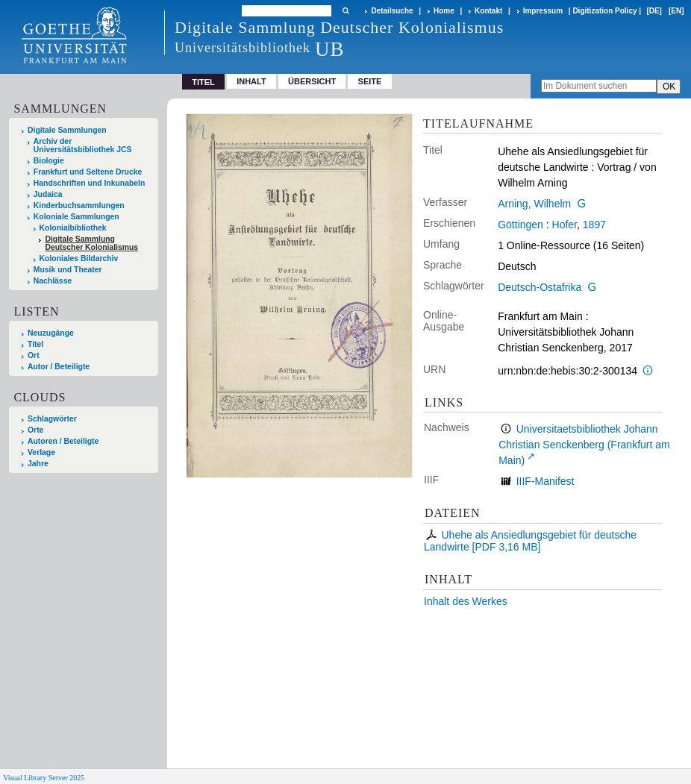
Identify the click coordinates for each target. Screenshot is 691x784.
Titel (35, 344)
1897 (594, 225)
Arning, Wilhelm (534, 204)
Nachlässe (53, 281)
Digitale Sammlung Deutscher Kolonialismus (91, 243)
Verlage (41, 452)
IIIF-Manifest (545, 481)
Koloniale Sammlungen (76, 217)
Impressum (543, 11)
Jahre (38, 464)
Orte (35, 430)
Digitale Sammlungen (67, 130)
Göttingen (520, 225)
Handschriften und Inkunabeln (90, 183)
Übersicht (312, 81)
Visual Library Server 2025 (44, 778)
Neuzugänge (51, 333)
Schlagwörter (52, 419)
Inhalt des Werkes (466, 601)
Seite (370, 81)
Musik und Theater (68, 270)
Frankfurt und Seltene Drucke (88, 172)
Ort (34, 355)
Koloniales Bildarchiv (79, 258)
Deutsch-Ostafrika (540, 287)
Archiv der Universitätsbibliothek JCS (83, 145)
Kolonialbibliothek (73, 228)
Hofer (565, 225)
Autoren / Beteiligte (63, 441)
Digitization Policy (604, 11)
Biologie (49, 161)
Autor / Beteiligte (59, 367)
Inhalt (251, 81)
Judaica (48, 194)
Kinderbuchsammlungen (79, 206)
